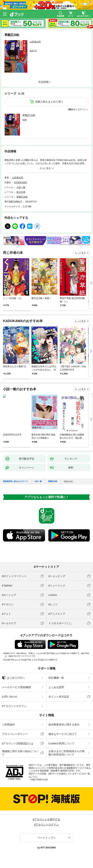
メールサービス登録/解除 (16, 687)
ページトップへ (47, 838)
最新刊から (83, 109)
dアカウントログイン (14, 706)
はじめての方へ (13, 678)
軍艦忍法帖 (29, 115)
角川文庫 (21, 192)
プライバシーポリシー (15, 734)
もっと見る (80, 253)
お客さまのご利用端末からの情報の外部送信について (67, 753)
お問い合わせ (10, 697)
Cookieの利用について (62, 743)
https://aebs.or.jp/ (39, 779)
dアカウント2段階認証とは (18, 743)
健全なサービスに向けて (63, 734)
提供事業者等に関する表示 (64, 725)
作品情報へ (45, 82)
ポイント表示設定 (59, 697)
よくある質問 (56, 687)
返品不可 (33, 51)
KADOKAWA (21, 182)
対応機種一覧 (56, 678)
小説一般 (21, 187)
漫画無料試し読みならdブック (16, 481)
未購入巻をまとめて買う (49, 102)
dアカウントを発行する (47, 819)
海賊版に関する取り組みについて (20, 753)
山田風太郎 (35, 42)
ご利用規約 (8, 725)
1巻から (72, 109)
